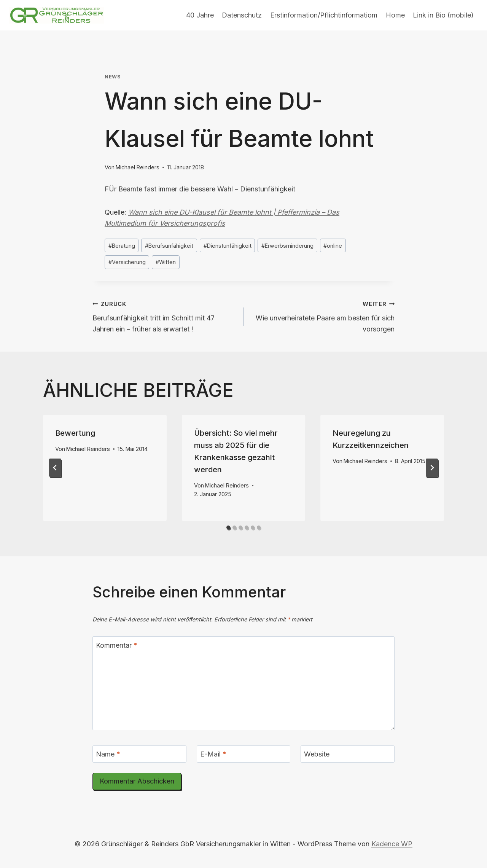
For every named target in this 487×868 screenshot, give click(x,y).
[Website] (348, 754)
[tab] (228, 527)
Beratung (122, 246)
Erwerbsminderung (287, 246)
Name (108, 754)
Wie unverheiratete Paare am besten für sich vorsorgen (322, 316)
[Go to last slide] (55, 468)
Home (395, 15)
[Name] (139, 754)
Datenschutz (242, 15)
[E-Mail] (244, 754)
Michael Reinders (138, 167)
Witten (166, 262)
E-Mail (213, 754)
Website (317, 754)
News (113, 77)
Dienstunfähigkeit (228, 246)
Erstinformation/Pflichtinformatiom (324, 15)
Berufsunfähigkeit (169, 246)
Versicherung (127, 262)
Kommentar (117, 645)
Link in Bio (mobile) (443, 15)
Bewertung (75, 433)
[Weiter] (432, 468)
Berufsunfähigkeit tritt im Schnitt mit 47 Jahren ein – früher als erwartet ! (165, 316)
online (333, 246)
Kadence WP (392, 844)
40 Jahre (200, 15)
